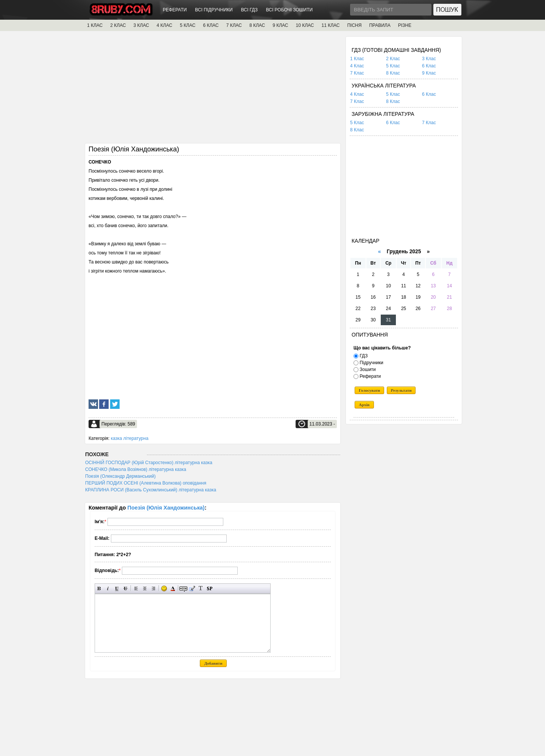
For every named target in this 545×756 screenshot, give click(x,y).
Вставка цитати (192, 588)
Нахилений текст (108, 588)
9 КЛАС (280, 25)
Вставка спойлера (209, 588)
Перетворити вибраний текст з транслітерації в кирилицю (201, 588)
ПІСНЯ (354, 25)
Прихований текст (183, 588)
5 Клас (393, 66)
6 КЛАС (211, 25)
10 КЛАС (305, 25)
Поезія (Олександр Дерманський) (120, 476)
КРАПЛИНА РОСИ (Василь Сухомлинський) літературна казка (151, 490)
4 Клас (357, 66)
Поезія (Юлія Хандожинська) (166, 508)
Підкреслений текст (117, 588)
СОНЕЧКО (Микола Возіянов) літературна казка (136, 469)
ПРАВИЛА (380, 25)
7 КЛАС (234, 25)
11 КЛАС (330, 25)
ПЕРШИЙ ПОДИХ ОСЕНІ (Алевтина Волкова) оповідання (146, 483)
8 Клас (393, 73)
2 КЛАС (118, 25)
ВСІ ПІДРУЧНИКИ (214, 10)
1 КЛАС (95, 25)
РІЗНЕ (405, 25)
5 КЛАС (188, 25)
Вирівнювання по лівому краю (136, 588)
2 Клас (393, 59)
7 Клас (357, 73)
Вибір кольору (173, 588)
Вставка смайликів (164, 588)
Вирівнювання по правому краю (153, 588)
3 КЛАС (141, 25)
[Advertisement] (213, 90)
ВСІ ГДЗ (249, 10)
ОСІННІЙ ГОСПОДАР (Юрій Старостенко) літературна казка (149, 463)
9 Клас (429, 73)
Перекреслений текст (125, 588)
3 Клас (429, 59)
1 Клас (357, 59)
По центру (145, 588)
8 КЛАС (257, 25)
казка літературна (130, 438)
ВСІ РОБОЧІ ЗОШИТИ (290, 10)
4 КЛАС (164, 25)
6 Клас (429, 66)
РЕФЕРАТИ (175, 10)
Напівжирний (99, 588)
